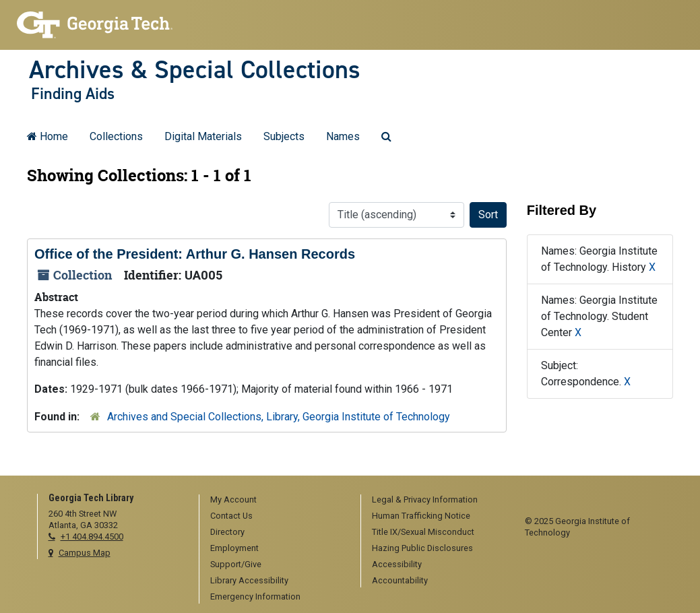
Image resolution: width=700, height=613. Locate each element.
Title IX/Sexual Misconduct (423, 532)
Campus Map (85, 553)
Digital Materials (203, 136)
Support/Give (236, 564)
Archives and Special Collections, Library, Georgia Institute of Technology (279, 417)
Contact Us (231, 516)
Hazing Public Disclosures (422, 548)
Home (47, 136)
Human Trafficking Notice (421, 516)
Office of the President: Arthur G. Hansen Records (195, 254)
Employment (234, 548)
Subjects (284, 136)
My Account (233, 499)
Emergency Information (255, 596)
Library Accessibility (249, 580)
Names (343, 136)
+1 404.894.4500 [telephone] (92, 537)
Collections (116, 136)
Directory (227, 532)
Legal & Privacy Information (425, 499)
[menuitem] (275, 501)
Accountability (400, 580)
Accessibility (397, 564)
